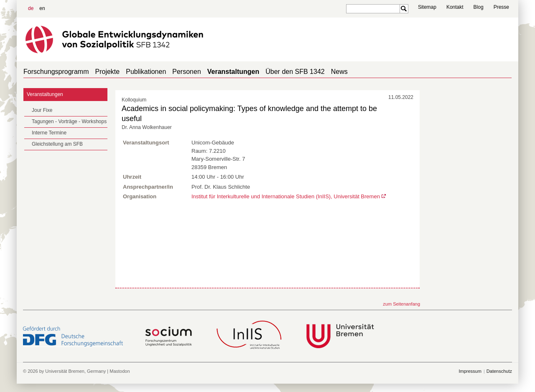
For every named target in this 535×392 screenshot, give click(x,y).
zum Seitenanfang (401, 304)
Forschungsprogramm (56, 72)
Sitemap (427, 7)
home (508, 72)
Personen (187, 72)
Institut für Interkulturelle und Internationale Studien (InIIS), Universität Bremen (286, 196)
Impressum (470, 371)
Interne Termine (49, 133)
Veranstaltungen (233, 72)
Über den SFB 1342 (295, 72)
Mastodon (120, 371)
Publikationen (146, 72)
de (31, 8)
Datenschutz (499, 371)
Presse (501, 7)
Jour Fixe (42, 110)
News (339, 72)
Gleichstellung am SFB (57, 144)
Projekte (108, 72)
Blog (479, 7)
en (42, 8)
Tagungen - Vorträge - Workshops (69, 121)
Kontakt (455, 7)
